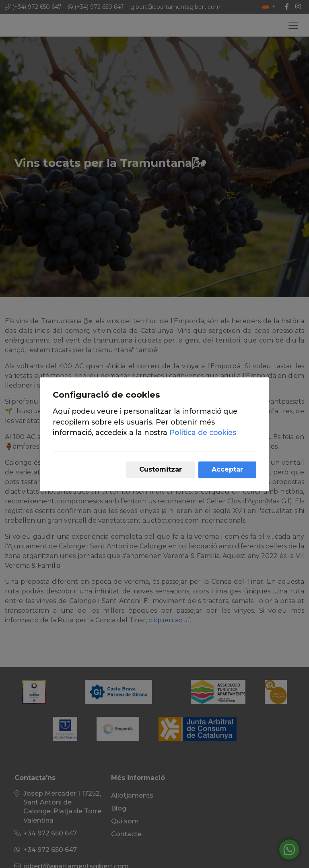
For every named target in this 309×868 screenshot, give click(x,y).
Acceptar (227, 469)
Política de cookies (203, 433)
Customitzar (161, 469)
